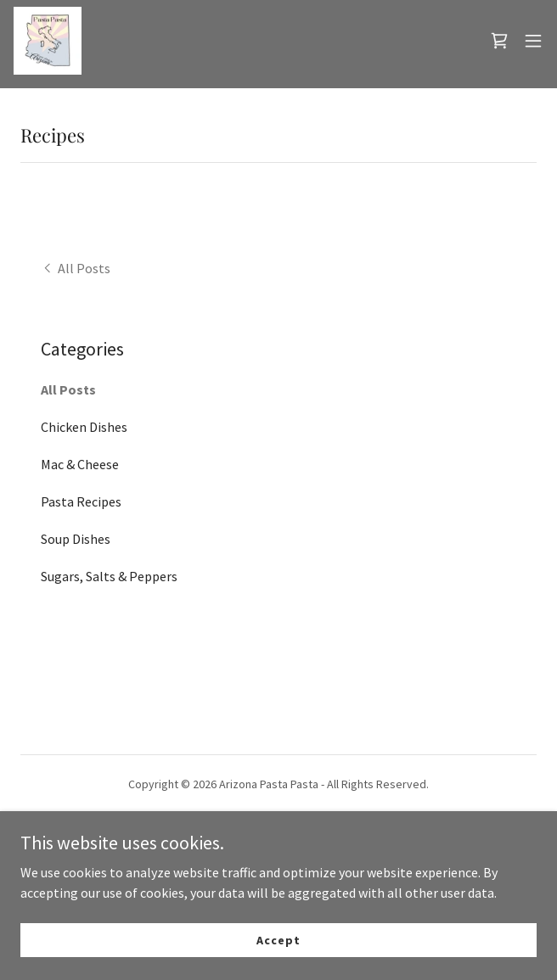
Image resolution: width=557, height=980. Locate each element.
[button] (533, 41)
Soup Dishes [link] (76, 539)
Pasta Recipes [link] (81, 501)
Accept (278, 939)
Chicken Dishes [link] (84, 427)
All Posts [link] (68, 389)
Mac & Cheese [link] (80, 464)
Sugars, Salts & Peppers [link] (109, 576)
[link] (48, 41)
